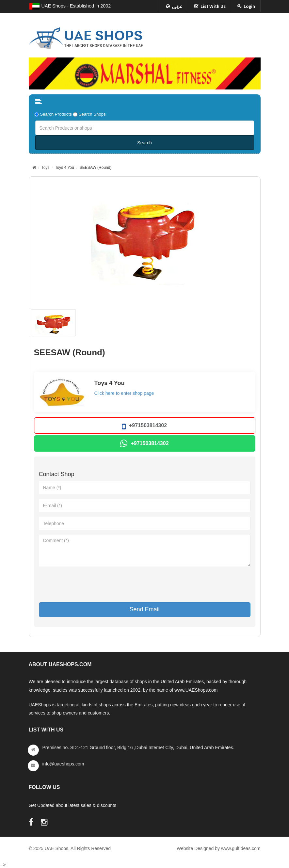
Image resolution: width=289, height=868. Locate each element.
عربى (177, 6)
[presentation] (88, 585)
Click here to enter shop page (124, 393)
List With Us (213, 6)
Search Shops (92, 114)
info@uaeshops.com (63, 764)
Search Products (56, 114)
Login (249, 6)
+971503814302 (144, 427)
